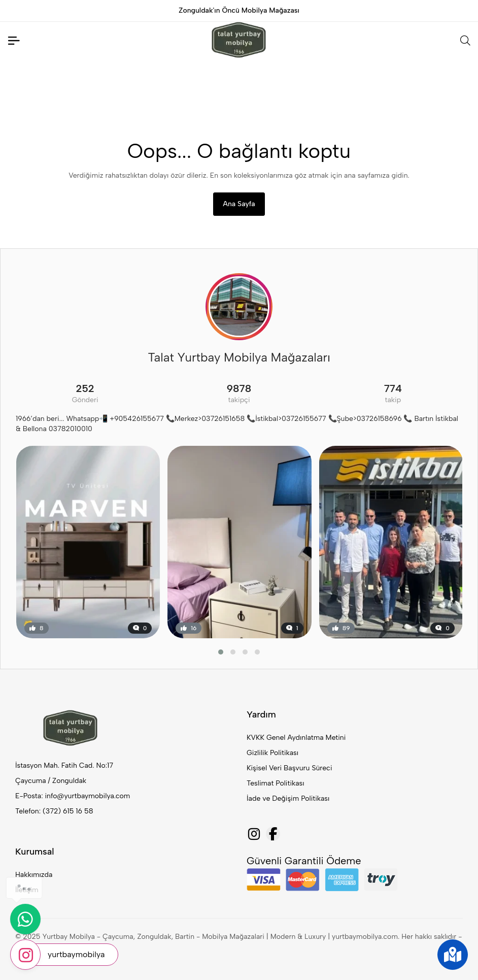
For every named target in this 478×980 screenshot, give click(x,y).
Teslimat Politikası (275, 783)
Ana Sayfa (239, 204)
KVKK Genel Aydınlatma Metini (296, 738)
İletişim (27, 890)
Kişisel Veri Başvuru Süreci (289, 768)
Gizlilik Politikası (272, 753)
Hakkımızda (34, 875)
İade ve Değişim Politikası (288, 798)
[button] (221, 652)
